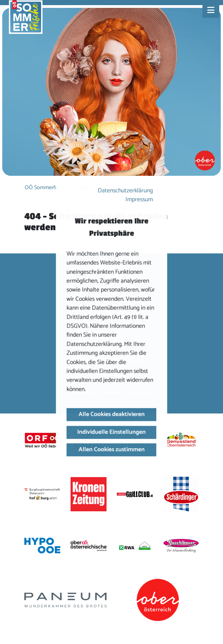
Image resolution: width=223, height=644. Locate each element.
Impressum (139, 200)
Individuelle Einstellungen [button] (112, 432)
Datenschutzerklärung (126, 191)
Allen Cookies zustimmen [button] (111, 450)
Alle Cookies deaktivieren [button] (111, 414)
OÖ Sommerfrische (47, 188)
